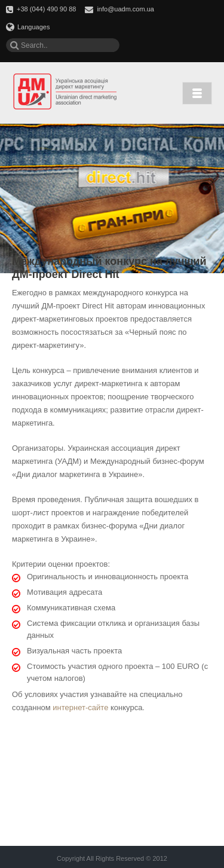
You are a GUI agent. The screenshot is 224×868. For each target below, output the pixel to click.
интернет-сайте (80, 707)
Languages (28, 27)
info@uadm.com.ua (125, 9)
